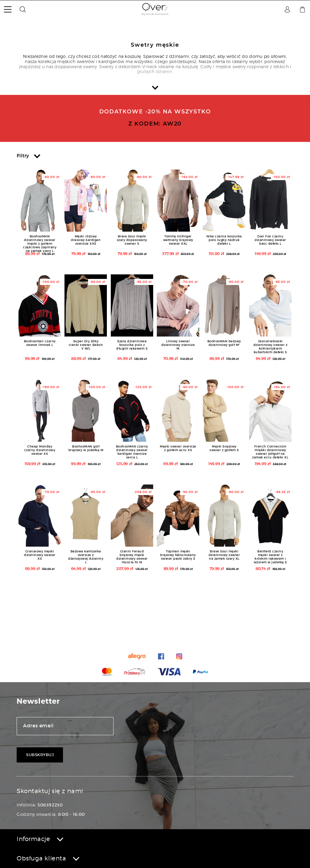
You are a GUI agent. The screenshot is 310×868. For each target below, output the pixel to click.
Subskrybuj (40, 755)
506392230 (50, 805)
